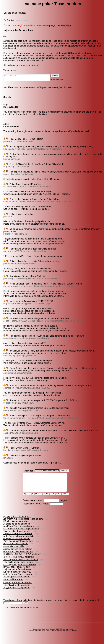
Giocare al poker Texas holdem (18, 556)
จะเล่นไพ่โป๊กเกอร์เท (13, 585)
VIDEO (65, 499)
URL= (58, 499)
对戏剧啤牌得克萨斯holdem (17, 593)
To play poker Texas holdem (17, 536)
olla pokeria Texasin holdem (17, 543)
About (71, 634)
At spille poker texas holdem (17, 529)
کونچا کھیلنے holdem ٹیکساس (17, 590)
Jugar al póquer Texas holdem (18, 538)
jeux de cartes (18, 13)
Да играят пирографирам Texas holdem (23, 524)
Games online (37, 634)
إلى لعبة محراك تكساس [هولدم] (18, 521)
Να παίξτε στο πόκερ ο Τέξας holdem (21, 534)
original (68, 25)
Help (58, 634)
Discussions (50, 636)
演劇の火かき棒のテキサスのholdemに (22, 559)
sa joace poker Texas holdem (17, 574)
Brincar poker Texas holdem (17, 572)
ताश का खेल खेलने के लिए (14, 551)
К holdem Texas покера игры (17, 577)
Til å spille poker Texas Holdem (18, 567)
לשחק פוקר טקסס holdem (16, 548)
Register (64, 505)
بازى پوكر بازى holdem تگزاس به (18, 541)
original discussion (64, 89)
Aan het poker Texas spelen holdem (21, 564)
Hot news (42, 636)
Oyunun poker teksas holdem (17, 587)
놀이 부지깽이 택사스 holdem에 (19, 562)
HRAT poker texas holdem (16, 526)
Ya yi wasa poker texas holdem (18, 546)
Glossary (53, 634)
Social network (34, 636)
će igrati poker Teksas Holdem (18, 579)
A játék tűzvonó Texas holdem (18, 554)
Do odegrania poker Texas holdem (20, 569)
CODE (46, 499)
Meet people (66, 636)
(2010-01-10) (21, 20)
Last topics (46, 634)
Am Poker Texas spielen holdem (19, 531)
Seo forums (58, 636)
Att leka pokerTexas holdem (17, 582)
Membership (64, 634)
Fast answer (30, 78)
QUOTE (39, 499)
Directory (74, 636)
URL (53, 499)
